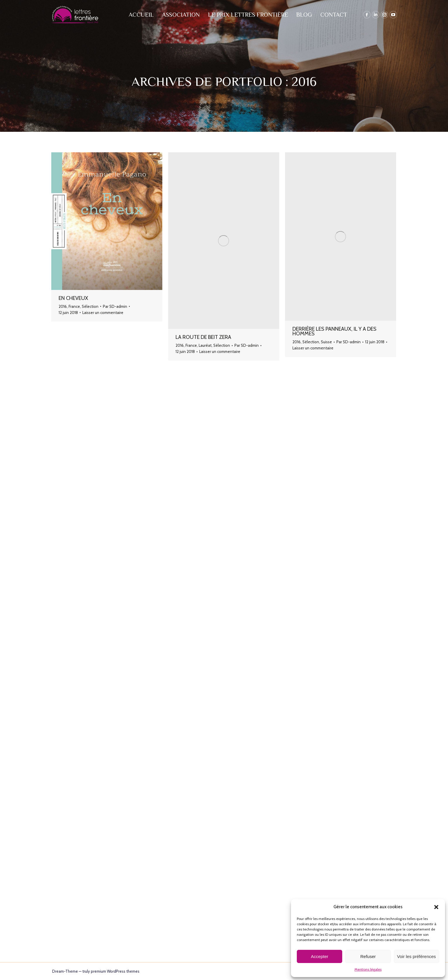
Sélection (90, 306)
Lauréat (205, 345)
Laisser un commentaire (103, 313)
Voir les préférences (417, 956)
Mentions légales (368, 969)
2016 (63, 306)
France (74, 306)
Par (115, 306)
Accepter (320, 956)
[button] (436, 907)
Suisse (326, 342)
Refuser (368, 956)
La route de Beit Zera (203, 337)
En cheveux (73, 298)
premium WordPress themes (115, 971)
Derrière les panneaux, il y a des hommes (334, 331)
